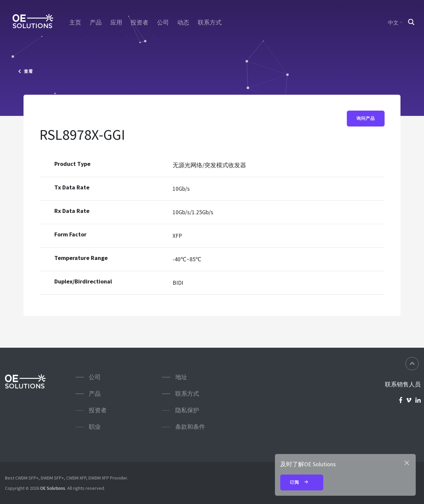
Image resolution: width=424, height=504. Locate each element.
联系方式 (210, 23)
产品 (96, 23)
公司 (163, 23)
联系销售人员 (403, 384)
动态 (183, 23)
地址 (181, 377)
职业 (95, 427)
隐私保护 (187, 410)
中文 (393, 23)
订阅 (302, 483)
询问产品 (366, 118)
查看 (26, 71)
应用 (116, 23)
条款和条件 (190, 427)
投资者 (139, 23)
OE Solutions (53, 488)
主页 (75, 23)
